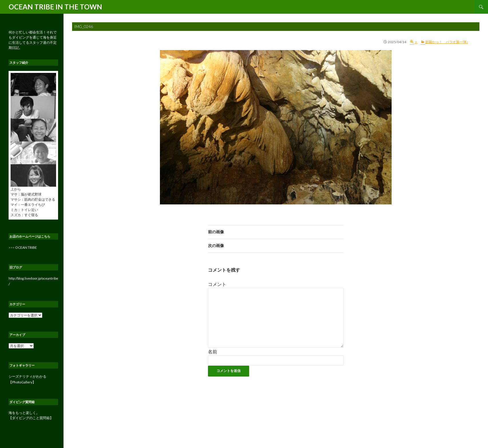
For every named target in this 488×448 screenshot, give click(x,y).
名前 (213, 352)
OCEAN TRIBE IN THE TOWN (55, 7)
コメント (217, 284)
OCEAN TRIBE (26, 247)
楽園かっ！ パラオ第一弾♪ (447, 42)
